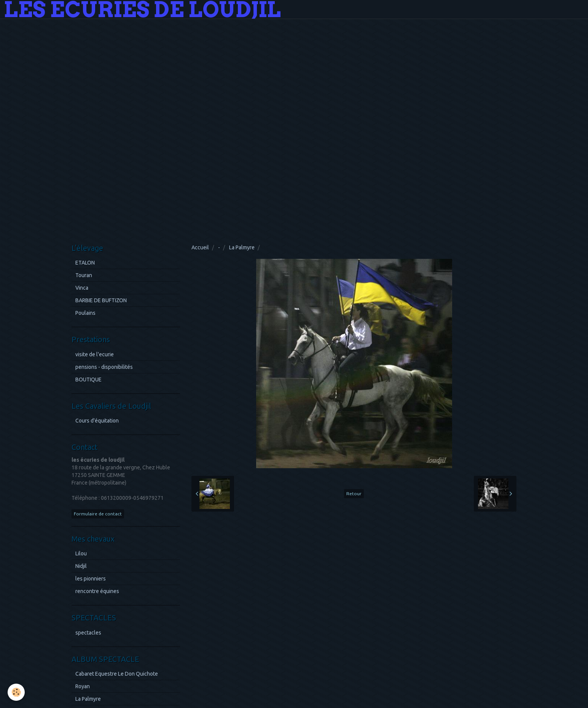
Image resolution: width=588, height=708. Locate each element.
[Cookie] (16, 692)
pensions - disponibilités (104, 367)
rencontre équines (97, 591)
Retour (354, 494)
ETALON (85, 263)
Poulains (85, 313)
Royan (83, 686)
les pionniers (91, 579)
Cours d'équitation (97, 421)
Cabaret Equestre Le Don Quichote (117, 674)
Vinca (82, 288)
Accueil (200, 247)
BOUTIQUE (88, 380)
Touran (84, 275)
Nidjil (81, 566)
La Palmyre (242, 247)
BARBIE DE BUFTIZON (101, 300)
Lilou (81, 553)
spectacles (88, 633)
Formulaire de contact (98, 514)
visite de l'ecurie (95, 354)
